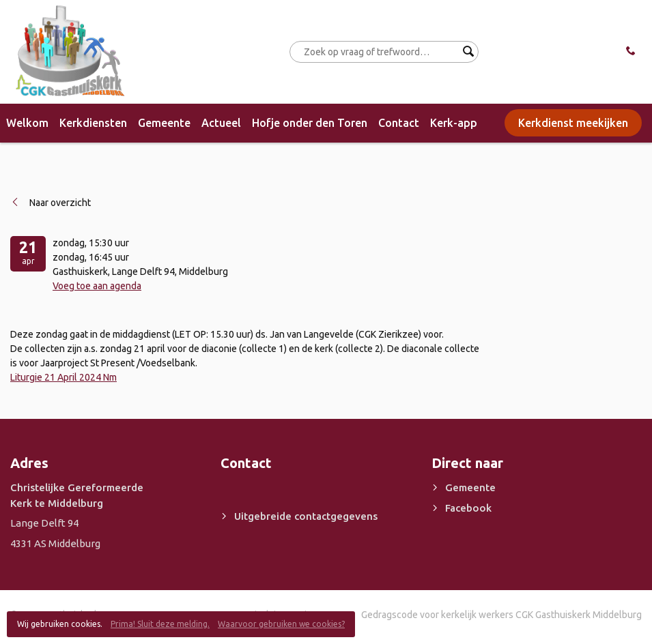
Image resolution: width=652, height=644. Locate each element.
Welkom (27, 123)
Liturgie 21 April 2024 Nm (63, 377)
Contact (399, 123)
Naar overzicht (60, 203)
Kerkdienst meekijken (573, 123)
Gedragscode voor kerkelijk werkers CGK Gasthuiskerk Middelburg (501, 615)
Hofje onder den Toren (310, 123)
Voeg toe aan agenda (97, 286)
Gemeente (164, 123)
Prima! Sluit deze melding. (160, 624)
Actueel (221, 123)
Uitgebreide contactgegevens (306, 516)
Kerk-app (454, 123)
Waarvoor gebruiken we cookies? (281, 624)
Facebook (468, 508)
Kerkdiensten (93, 123)
